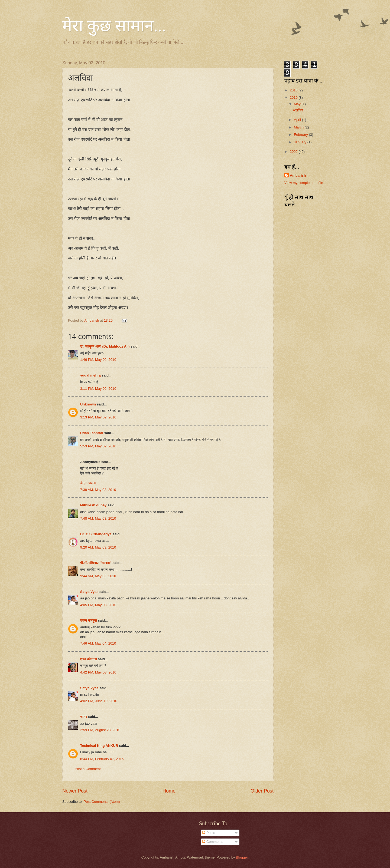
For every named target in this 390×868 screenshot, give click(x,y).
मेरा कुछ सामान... (114, 26)
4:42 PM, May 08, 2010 (98, 672)
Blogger (242, 857)
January (300, 142)
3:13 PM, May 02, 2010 (98, 417)
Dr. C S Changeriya (96, 534)
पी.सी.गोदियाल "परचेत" (96, 563)
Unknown (88, 404)
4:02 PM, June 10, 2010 (99, 701)
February (301, 135)
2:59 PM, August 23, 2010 (100, 730)
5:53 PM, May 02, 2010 (98, 446)
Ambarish (298, 175)
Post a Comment (88, 769)
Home (169, 791)
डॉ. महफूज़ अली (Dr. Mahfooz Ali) (105, 346)
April (298, 120)
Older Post (262, 791)
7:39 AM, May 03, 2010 (98, 490)
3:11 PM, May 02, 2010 (98, 389)
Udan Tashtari (92, 433)
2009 (294, 152)
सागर (84, 717)
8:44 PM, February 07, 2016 (102, 759)
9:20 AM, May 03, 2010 (98, 547)
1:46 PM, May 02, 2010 (98, 360)
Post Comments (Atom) (102, 802)
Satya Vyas (89, 592)
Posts (209, 833)
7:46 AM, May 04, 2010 (98, 643)
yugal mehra (90, 375)
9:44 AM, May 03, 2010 (98, 576)
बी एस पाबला (88, 483)
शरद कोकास (89, 659)
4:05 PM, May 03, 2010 (98, 605)
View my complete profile (304, 183)
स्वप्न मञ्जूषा (89, 620)
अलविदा (298, 110)
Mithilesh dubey (93, 505)
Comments (213, 842)
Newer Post (75, 791)
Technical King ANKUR (99, 746)
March (299, 127)
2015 (294, 90)
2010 (294, 98)
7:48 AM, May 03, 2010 (98, 518)
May (298, 104)
